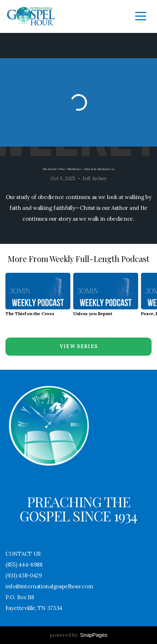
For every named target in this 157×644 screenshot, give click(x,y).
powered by (78, 635)
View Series (78, 346)
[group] (38, 297)
